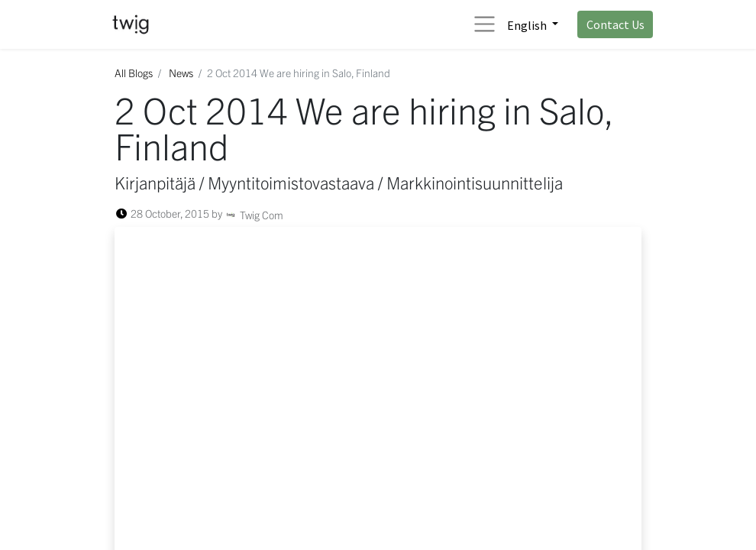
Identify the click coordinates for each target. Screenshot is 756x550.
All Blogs (134, 73)
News (181, 73)
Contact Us (615, 24)
